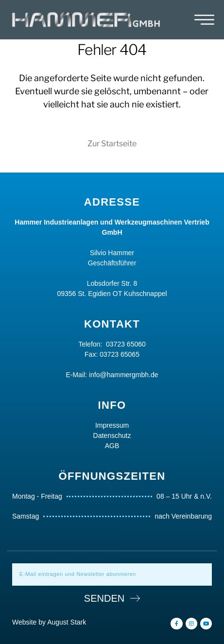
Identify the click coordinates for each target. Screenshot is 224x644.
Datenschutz (112, 435)
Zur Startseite (112, 143)
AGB (112, 446)
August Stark (67, 622)
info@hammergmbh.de (124, 375)
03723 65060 (126, 344)
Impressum (112, 425)
